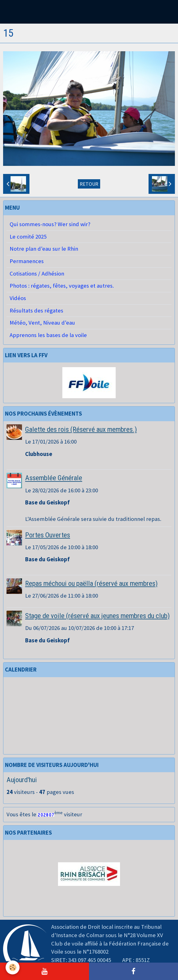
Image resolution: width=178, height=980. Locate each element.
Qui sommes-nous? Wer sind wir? (50, 224)
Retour (89, 184)
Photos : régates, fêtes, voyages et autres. (62, 286)
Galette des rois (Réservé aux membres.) (81, 429)
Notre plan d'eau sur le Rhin (44, 249)
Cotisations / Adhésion (37, 273)
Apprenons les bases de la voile (48, 335)
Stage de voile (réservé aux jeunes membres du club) (97, 616)
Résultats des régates (36, 310)
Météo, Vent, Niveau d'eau (42, 323)
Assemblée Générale (54, 478)
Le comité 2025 (28, 237)
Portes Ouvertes (48, 535)
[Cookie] (13, 967)
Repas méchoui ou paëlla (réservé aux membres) (91, 583)
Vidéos (18, 298)
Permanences (27, 261)
